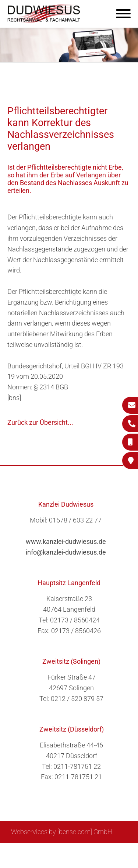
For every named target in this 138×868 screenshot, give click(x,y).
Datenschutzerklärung (64, 859)
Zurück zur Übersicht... (40, 422)
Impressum (88, 852)
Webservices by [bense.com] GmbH (62, 832)
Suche (58, 852)
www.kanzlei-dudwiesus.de (66, 541)
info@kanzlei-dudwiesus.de (66, 552)
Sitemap (32, 852)
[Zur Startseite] (44, 20)
